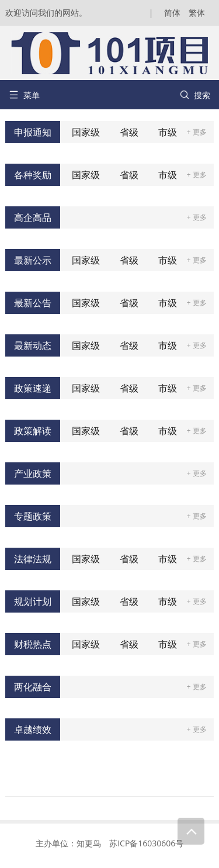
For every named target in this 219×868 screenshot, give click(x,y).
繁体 (197, 13)
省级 (129, 132)
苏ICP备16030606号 (146, 843)
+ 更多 (197, 132)
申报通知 (33, 132)
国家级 (86, 132)
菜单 (24, 95)
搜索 (195, 95)
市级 (168, 132)
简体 (172, 13)
